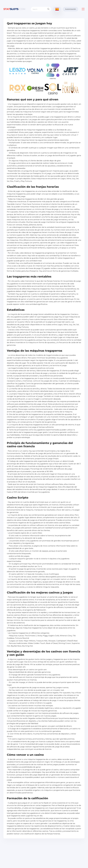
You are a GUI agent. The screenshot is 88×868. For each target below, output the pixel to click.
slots (14, 9)
